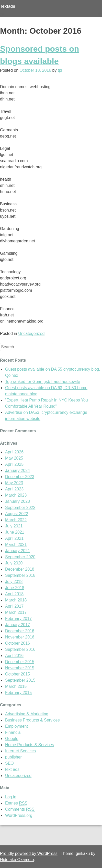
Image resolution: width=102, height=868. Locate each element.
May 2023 (14, 483)
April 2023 (14, 489)
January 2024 (18, 470)
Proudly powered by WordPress (29, 853)
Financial (13, 732)
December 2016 (20, 631)
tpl (60, 70)
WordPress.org (19, 815)
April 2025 (14, 464)
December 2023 (20, 477)
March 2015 (16, 686)
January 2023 (18, 501)
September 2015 (20, 680)
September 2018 (20, 575)
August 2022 (17, 514)
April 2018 (14, 594)
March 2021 (16, 545)
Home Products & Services (30, 745)
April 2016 (14, 656)
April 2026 (14, 452)
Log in (11, 797)
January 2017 (18, 625)
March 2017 (16, 612)
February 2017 (18, 619)
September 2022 (20, 508)
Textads (8, 6)
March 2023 (16, 495)
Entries (16, 803)
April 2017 (14, 606)
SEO (9, 763)
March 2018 (16, 600)
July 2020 (14, 563)
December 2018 (20, 569)
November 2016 (20, 637)
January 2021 (18, 551)
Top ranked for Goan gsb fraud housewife (43, 382)
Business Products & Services (32, 720)
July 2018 (14, 582)
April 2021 (14, 538)
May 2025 (14, 458)
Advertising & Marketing (27, 714)
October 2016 (18, 643)
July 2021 (14, 526)
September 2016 (20, 649)
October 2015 (18, 674)
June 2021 (15, 532)
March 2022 (16, 520)
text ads (12, 769)
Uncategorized (31, 334)
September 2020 (20, 557)
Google (12, 739)
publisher (13, 757)
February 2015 (18, 693)
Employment (16, 726)
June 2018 (15, 588)
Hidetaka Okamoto (17, 860)
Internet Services (20, 751)
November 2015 (20, 668)
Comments (20, 809)
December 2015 (20, 662)
